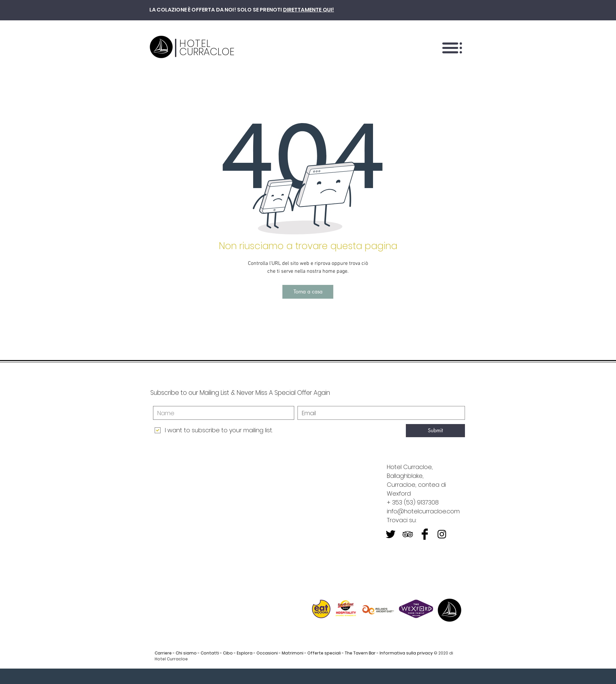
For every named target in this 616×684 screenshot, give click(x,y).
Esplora (245, 653)
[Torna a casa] (308, 292)
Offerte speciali (324, 653)
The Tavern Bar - (362, 653)
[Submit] (435, 431)
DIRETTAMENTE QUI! (309, 10)
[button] (452, 48)
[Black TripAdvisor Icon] (408, 534)
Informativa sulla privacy (406, 653)
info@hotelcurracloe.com (423, 511)
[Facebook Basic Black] (425, 534)
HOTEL (195, 44)
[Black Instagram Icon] (442, 534)
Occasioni (267, 653)
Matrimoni (293, 653)
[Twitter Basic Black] (391, 534)
